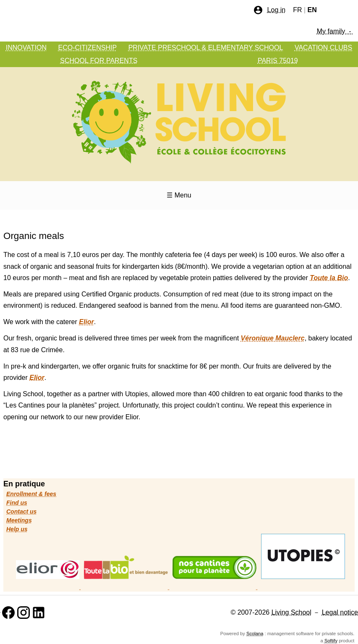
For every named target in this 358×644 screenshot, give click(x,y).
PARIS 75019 (278, 61)
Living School (291, 612)
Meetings (19, 520)
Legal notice (340, 612)
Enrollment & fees (31, 494)
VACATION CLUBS (323, 48)
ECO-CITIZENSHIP (88, 48)
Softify (331, 641)
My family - (335, 31)
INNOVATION (26, 48)
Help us (17, 529)
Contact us (21, 512)
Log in (269, 10)
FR (297, 10)
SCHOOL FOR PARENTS (99, 61)
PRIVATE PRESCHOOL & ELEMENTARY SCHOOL (206, 48)
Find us (17, 503)
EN (312, 10)
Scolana (255, 634)
